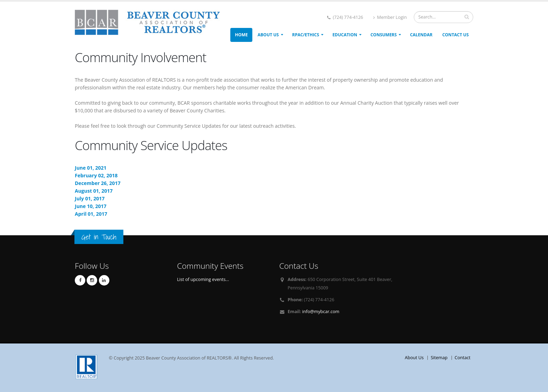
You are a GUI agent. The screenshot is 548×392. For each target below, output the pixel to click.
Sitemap (439, 358)
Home (241, 35)
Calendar (421, 35)
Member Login (390, 17)
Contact (463, 358)
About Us (268, 35)
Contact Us (455, 35)
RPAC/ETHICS (306, 35)
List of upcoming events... (203, 279)
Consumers (384, 35)
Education (345, 35)
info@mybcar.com (321, 312)
